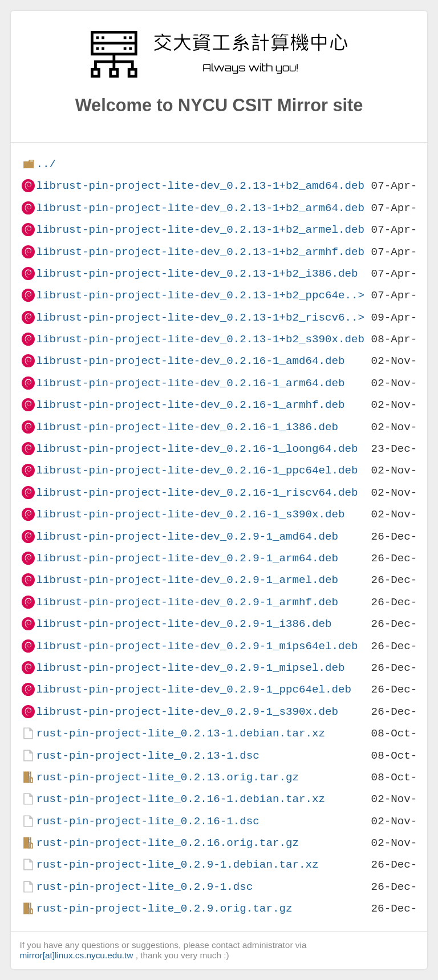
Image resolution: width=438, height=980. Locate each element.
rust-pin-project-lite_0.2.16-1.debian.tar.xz (181, 799)
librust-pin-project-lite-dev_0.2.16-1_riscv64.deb (197, 493)
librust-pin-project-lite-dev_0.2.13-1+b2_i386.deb (197, 274)
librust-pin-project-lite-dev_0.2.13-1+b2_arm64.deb (200, 208)
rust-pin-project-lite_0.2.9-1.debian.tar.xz (177, 864)
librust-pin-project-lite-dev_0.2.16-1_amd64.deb (190, 361)
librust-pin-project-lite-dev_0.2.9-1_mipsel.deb (190, 668)
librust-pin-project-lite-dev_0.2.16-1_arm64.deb (190, 383)
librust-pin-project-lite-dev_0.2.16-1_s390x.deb (190, 514)
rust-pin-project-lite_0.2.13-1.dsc (147, 756)
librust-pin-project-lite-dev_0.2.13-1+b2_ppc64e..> (200, 295)
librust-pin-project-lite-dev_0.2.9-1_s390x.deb (187, 712)
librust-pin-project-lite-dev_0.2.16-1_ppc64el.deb (197, 470)
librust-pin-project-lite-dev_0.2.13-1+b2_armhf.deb (200, 252)
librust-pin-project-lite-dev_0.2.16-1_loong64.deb (197, 449)
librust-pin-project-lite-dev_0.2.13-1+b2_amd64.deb (200, 186)
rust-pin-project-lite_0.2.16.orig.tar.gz (167, 843)
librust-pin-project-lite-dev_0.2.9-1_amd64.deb (187, 536)
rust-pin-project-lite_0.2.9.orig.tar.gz (164, 908)
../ (46, 164)
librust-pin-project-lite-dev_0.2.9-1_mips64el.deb (197, 646)
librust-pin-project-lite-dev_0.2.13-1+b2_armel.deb (200, 230)
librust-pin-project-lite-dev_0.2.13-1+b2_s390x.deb (200, 339)
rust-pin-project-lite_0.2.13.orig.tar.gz (167, 777)
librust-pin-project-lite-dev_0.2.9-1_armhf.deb (187, 602)
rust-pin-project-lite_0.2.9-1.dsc (144, 887)
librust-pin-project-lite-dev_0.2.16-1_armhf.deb (190, 405)
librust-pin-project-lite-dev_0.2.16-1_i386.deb (187, 427)
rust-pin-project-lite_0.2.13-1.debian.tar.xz (181, 733)
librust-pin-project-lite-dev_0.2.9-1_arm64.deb (187, 558)
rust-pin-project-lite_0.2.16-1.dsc (147, 821)
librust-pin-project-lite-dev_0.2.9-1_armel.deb (187, 580)
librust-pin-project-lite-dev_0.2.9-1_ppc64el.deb (194, 689)
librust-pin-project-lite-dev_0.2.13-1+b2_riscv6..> (200, 317)
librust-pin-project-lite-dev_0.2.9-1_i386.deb (184, 624)
